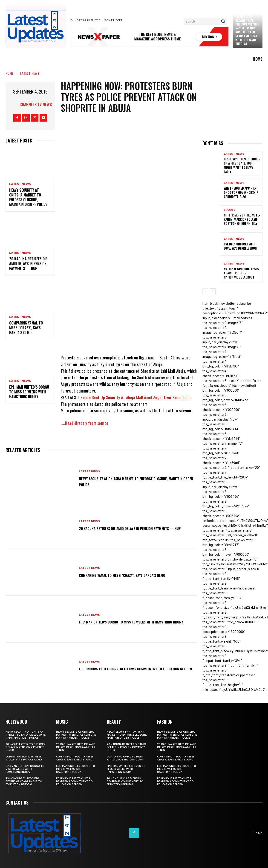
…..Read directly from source (85, 423)
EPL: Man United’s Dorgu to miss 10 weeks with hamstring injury (29, 392)
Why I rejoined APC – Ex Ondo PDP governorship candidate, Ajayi (241, 192)
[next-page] (213, 291)
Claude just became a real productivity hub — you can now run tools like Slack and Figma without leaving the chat (247, 30)
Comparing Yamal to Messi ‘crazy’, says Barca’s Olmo (26, 328)
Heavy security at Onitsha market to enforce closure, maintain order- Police (28, 197)
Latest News (30, 73)
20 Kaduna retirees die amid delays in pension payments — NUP (28, 264)
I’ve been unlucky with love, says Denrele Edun (240, 246)
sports (230, 210)
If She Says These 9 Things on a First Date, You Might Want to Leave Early (242, 165)
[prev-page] (205, 291)
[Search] (223, 22)
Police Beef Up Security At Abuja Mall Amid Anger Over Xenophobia (136, 397)
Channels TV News (36, 104)
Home (10, 73)
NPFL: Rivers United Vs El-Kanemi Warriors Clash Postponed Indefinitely (242, 219)
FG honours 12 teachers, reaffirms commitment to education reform (131, 668)
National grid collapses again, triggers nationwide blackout (241, 273)
